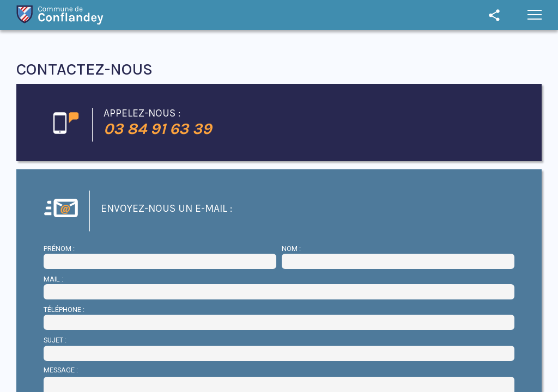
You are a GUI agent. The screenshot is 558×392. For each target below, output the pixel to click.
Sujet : (55, 340)
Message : (61, 370)
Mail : (53, 279)
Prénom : (59, 249)
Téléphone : (64, 310)
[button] (534, 15)
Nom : (291, 249)
